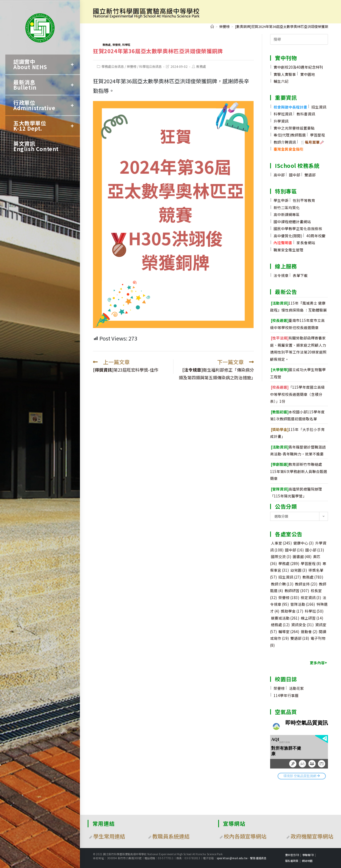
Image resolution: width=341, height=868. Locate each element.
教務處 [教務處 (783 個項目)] (313, 577)
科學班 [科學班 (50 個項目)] (314, 611)
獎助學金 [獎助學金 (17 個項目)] (292, 611)
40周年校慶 (316, 236)
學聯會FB (308, 855)
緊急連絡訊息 (258, 858)
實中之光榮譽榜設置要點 (294, 128)
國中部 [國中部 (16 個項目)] (294, 550)
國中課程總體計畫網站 (292, 222)
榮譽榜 (116, 45)
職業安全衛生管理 (289, 250)
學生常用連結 (109, 836)
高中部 (279, 175)
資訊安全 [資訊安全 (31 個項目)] (302, 625)
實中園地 (308, 74)
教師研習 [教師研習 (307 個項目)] (297, 591)
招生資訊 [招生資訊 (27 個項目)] (290, 577)
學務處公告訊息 (113, 66)
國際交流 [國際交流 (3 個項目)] (281, 556)
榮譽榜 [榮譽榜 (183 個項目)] (289, 597)
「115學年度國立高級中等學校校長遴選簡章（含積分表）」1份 (297, 394)
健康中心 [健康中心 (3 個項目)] (303, 543)
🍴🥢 (312, 142)
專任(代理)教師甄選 (290, 135)
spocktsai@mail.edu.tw (232, 858)
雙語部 (310, 175)
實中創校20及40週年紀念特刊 (298, 67)
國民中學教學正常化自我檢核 (298, 229)
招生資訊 (319, 107)
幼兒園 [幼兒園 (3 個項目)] (299, 570)
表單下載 (300, 275)
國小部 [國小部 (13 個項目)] (315, 550)
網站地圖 (307, 861)
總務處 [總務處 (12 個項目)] (280, 625)
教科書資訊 (306, 114)
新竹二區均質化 (287, 207)
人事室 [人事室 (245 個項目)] (281, 543)
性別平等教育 (304, 200)
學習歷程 (318, 135)
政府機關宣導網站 (312, 836)
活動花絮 (297, 688)
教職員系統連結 (171, 836)
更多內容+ (318, 663)
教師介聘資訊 (285, 142)
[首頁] (212, 26)
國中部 (295, 175)
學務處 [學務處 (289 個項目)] (289, 563)
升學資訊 (281, 121)
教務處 (107, 45)
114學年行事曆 (286, 695)
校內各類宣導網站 (245, 836)
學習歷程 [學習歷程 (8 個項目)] (311, 563)
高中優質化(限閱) (288, 236)
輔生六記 (281, 81)
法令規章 (281, 275)
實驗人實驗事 (285, 74)
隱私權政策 (292, 861)
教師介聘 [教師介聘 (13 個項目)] (282, 584)
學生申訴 (281, 200)
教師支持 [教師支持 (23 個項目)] (306, 584)
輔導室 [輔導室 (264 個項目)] (289, 632)
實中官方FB (292, 855)
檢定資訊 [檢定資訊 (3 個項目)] (311, 597)
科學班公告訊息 (151, 66)
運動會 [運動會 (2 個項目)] (309, 632)
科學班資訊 (283, 114)
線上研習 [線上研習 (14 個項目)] (312, 618)
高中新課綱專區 (287, 214)
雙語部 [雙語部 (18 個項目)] (300, 638)
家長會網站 (306, 243)
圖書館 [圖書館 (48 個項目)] (302, 556)
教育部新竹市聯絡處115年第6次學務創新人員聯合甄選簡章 (299, 471)
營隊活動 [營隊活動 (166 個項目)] (303, 604)
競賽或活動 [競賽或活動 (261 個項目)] (285, 618)
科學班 (126, 45)
